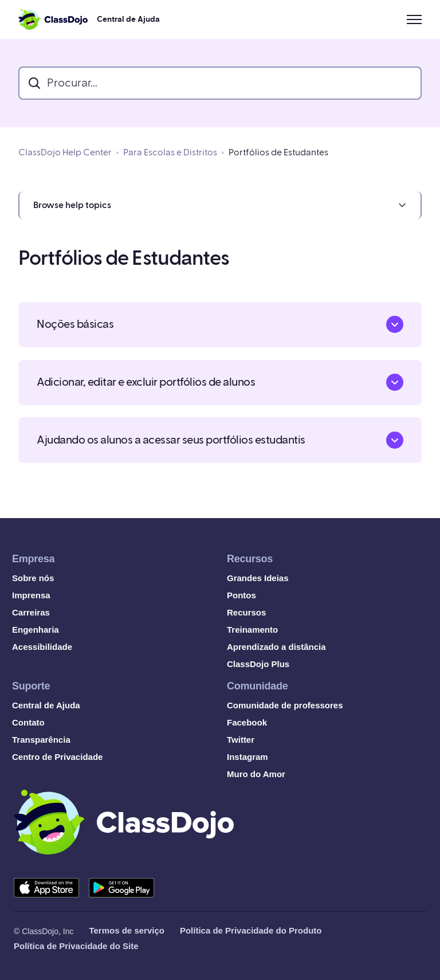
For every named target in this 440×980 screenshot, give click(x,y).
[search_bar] (220, 83)
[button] (220, 205)
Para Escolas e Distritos (170, 152)
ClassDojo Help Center (65, 152)
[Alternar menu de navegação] (414, 19)
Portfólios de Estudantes (278, 152)
